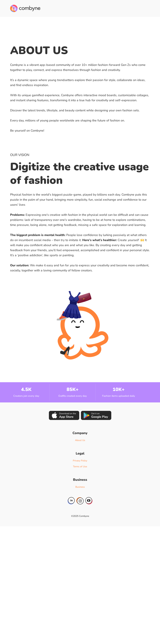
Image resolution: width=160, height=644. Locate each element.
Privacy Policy (80, 461)
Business (80, 487)
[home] (25, 8)
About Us (80, 440)
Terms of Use (80, 467)
